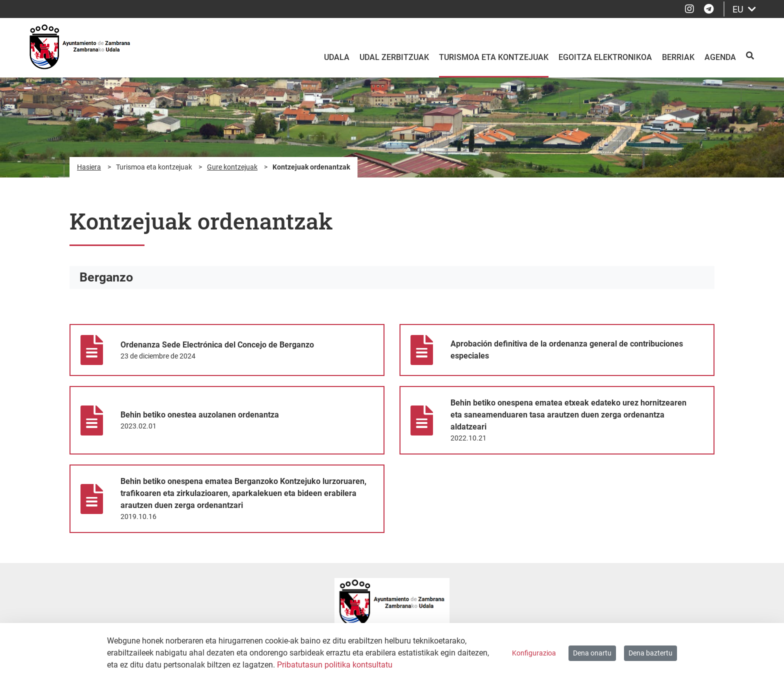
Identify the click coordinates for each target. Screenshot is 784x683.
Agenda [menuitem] (720, 57)
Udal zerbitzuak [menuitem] (394, 57)
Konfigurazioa (534, 653)
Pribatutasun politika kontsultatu (335, 665)
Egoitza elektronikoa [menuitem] (605, 57)
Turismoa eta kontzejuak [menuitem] (494, 57)
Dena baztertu (650, 653)
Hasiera (89, 167)
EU (744, 9)
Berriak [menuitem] (678, 57)
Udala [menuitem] (337, 57)
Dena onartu (592, 653)
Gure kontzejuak (232, 167)
